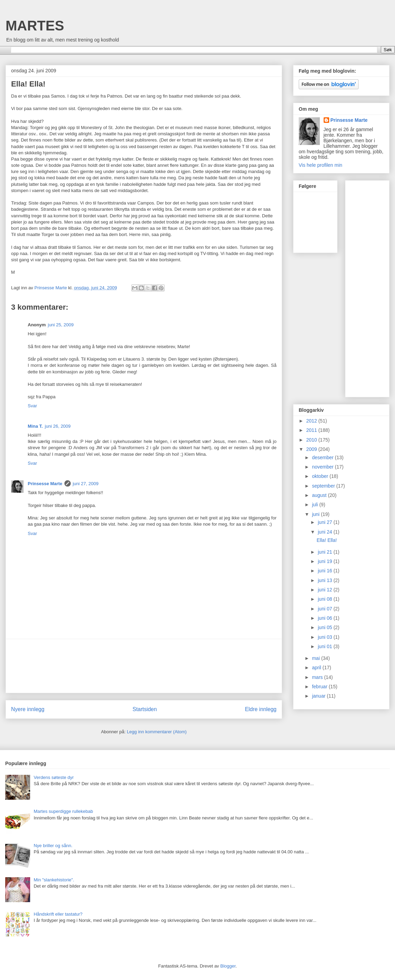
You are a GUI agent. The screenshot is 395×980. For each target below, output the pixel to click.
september (324, 486)
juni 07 (326, 609)
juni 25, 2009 (61, 325)
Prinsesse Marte (45, 484)
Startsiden (144, 709)
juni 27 (326, 522)
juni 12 (326, 590)
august (320, 495)
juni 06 (326, 618)
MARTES (35, 26)
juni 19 (326, 561)
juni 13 (326, 580)
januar (319, 696)
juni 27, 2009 (86, 484)
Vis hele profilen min (321, 165)
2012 (312, 421)
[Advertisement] (144, 666)
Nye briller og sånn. (53, 846)
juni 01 (326, 646)
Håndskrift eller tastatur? (58, 914)
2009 (312, 449)
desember (323, 457)
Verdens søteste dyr (54, 777)
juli (315, 505)
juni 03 (326, 637)
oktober (321, 476)
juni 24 (326, 532)
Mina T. (35, 426)
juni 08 (326, 599)
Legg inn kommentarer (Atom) (157, 732)
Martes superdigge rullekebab (63, 811)
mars (318, 677)
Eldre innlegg (261, 709)
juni (316, 514)
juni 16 (326, 571)
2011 (312, 430)
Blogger (228, 966)
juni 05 (326, 627)
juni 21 (326, 552)
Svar (32, 406)
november (323, 467)
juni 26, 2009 (58, 426)
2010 (312, 440)
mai (316, 658)
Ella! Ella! (327, 540)
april (317, 668)
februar (320, 687)
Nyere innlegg (28, 709)
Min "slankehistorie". (54, 880)
